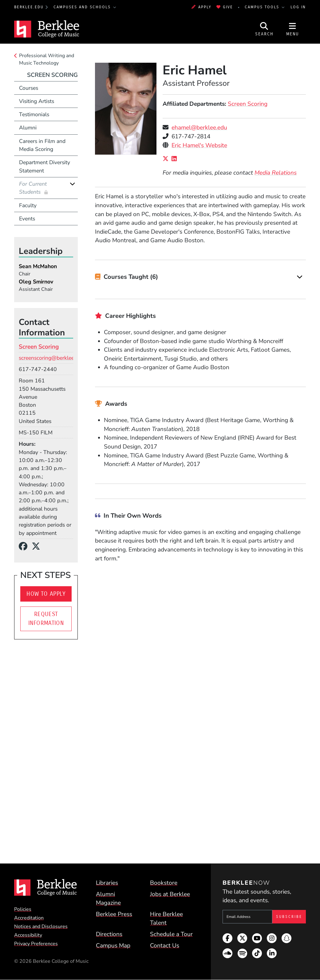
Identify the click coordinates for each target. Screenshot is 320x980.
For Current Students (33, 188)
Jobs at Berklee (170, 894)
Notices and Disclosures (41, 927)
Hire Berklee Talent (166, 919)
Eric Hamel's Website (199, 145)
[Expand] (300, 277)
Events (27, 219)
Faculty (28, 205)
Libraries (107, 883)
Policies (23, 909)
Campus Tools (263, 7)
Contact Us (165, 946)
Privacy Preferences (36, 944)
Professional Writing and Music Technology (47, 59)
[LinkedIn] (176, 159)
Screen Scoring (248, 104)
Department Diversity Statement (45, 166)
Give (225, 7)
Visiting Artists (37, 101)
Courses (29, 88)
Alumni (28, 128)
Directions (109, 934)
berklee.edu (29, 7)
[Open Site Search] (264, 29)
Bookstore (164, 883)
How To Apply (46, 594)
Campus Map (113, 946)
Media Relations (276, 173)
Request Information (46, 618)
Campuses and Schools (83, 7)
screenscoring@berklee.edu (51, 358)
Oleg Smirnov (36, 282)
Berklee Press (114, 914)
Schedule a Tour (171, 934)
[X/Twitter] (167, 159)
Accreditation (29, 918)
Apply (201, 7)
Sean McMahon (38, 266)
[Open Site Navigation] (293, 29)
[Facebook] (25, 547)
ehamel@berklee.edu (199, 128)
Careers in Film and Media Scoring (42, 145)
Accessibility (28, 935)
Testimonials (34, 114)
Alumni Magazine (108, 899)
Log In (298, 7)
